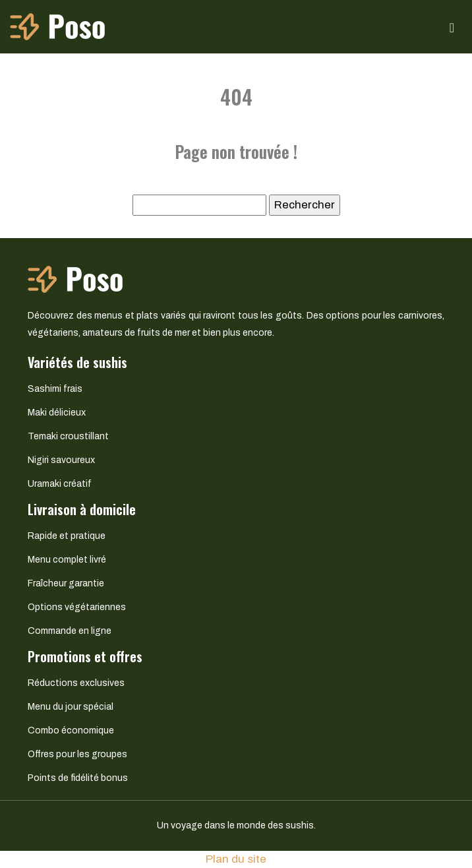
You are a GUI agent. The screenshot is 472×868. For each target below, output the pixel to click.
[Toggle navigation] (452, 27)
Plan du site (236, 859)
